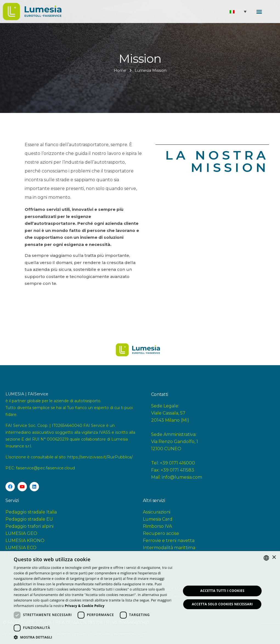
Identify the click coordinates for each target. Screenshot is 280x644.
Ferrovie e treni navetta (169, 541)
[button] (259, 11)
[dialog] (140, 598)
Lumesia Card (158, 519)
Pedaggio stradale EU (29, 519)
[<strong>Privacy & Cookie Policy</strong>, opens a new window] (85, 606)
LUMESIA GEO (21, 533)
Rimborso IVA (157, 526)
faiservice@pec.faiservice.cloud (45, 468)
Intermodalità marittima (169, 548)
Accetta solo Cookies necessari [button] (222, 604)
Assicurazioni (157, 512)
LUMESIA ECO (21, 548)
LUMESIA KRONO (25, 541)
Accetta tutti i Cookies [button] (222, 591)
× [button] (274, 558)
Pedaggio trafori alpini (29, 526)
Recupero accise (161, 533)
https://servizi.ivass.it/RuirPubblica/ (100, 457)
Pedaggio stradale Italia (31, 512)
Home (120, 70)
